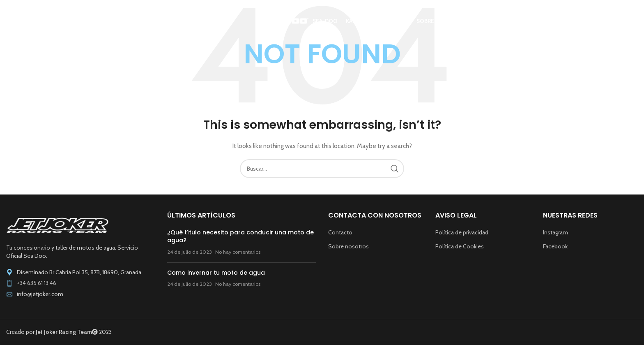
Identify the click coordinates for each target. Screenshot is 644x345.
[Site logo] (68, 21)
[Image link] (57, 225)
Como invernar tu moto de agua (216, 273)
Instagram (555, 232)
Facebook (555, 246)
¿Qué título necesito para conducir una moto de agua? (240, 236)
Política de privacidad (462, 232)
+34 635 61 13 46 (37, 283)
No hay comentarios (238, 252)
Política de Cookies (460, 246)
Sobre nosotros (348, 246)
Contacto (340, 232)
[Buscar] (634, 22)
